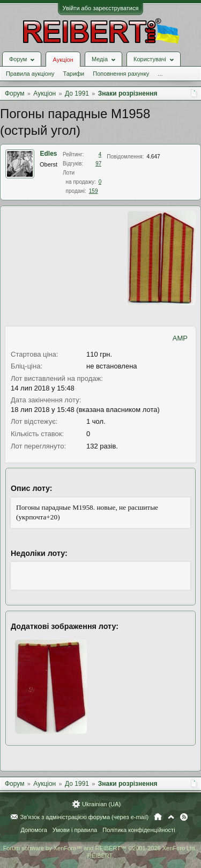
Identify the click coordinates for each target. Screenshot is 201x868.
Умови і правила (75, 830)
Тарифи (73, 74)
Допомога (33, 830)
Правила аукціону (30, 74)
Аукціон (63, 60)
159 (94, 191)
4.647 (154, 157)
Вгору (171, 817)
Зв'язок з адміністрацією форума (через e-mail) (85, 817)
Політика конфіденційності (139, 830)
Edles (49, 154)
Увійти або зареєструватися (101, 8)
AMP (180, 338)
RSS (184, 817)
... (160, 74)
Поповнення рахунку (121, 74)
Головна (158, 817)
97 (98, 164)
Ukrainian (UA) (101, 804)
